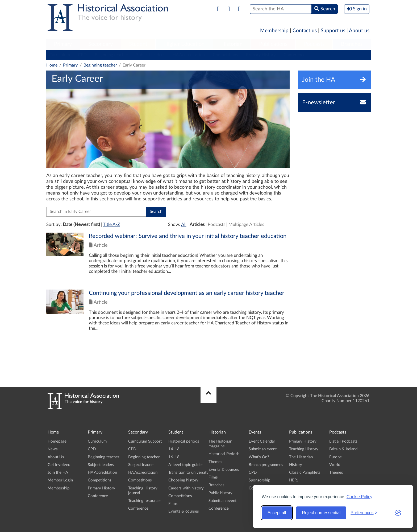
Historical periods (184, 441)
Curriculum (59, 55)
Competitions (225, 55)
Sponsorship (259, 480)
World (335, 465)
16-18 (174, 457)
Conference (294, 55)
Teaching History (304, 449)
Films (173, 504)
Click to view (168, 258)
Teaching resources (145, 501)
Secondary (101, 44)
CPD (82, 55)
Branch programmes (266, 465)
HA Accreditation (189, 55)
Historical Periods (224, 454)
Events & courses (184, 511)
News (53, 449)
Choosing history (183, 480)
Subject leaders (150, 55)
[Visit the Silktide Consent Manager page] (398, 513)
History (296, 465)
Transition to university (188, 473)
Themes (215, 462)
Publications (273, 44)
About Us (56, 457)
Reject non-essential (321, 513)
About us (359, 31)
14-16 (174, 449)
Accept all (277, 513)
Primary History (261, 55)
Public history (220, 493)
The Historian (301, 457)
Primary (63, 44)
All (184, 224)
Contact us (305, 31)
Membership (274, 31)
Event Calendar (262, 441)
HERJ (294, 480)
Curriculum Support (145, 441)
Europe (335, 457)
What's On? (259, 457)
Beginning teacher (111, 55)
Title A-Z (111, 224)
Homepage (57, 441)
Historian (232, 44)
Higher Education (184, 44)
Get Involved (59, 465)
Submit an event (222, 501)
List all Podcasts (343, 441)
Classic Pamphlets (305, 473)
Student (138, 44)
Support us (333, 31)
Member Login (60, 480)
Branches (352, 44)
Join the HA (58, 473)
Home (52, 65)
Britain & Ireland (343, 449)
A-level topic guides (186, 465)
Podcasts (314, 44)
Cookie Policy (359, 497)
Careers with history (186, 488)
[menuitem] (63, 44)
